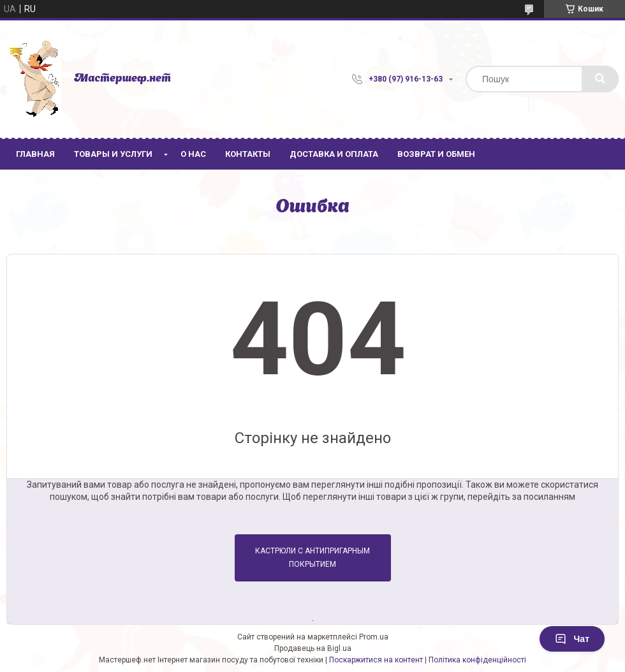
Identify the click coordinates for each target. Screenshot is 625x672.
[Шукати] (600, 79)
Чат (572, 639)
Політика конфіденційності (477, 660)
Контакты (248, 154)
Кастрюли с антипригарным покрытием (312, 558)
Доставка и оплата (334, 154)
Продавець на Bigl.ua (313, 648)
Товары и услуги (113, 154)
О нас (193, 154)
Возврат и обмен (436, 154)
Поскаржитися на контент (376, 660)
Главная (35, 154)
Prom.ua (374, 637)
